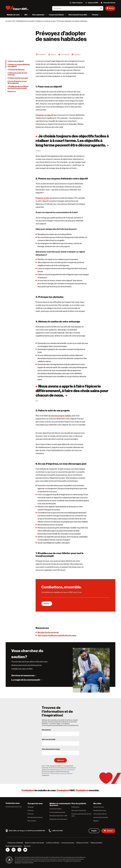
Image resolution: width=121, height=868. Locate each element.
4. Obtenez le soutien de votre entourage (17, 74)
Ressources (12, 92)
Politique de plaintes (96, 843)
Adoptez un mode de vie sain (46, 21)
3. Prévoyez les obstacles (16, 70)
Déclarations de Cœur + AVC (59, 816)
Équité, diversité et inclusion (14, 846)
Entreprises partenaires (35, 817)
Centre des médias (55, 809)
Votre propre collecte (100, 814)
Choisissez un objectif (44, 115)
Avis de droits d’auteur (68, 843)
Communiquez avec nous (14, 807)
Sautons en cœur (99, 807)
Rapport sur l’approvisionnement (35, 843)
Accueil (8, 21)
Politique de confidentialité (50, 773)
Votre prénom (46, 730)
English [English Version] (94, 831)
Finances (31, 814)
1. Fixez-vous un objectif (16, 61)
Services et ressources (23, 675)
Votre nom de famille (49, 740)
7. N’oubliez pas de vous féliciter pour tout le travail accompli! (18, 87)
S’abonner (60, 760)
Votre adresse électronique (51, 749)
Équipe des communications (58, 819)
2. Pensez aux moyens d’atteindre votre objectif (19, 65)
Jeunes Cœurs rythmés (101, 817)
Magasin (96, 821)
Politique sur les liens (82, 843)
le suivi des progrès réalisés (60, 416)
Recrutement (32, 821)
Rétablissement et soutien (26, 21)
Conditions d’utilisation (53, 843)
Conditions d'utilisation (66, 773)
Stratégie (31, 807)
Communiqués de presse (57, 812)
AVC (14, 21)
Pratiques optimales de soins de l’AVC (81, 815)
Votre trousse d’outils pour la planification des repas (57, 635)
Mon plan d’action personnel (48, 632)
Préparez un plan (42, 198)
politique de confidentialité (67, 770)
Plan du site (27, 846)
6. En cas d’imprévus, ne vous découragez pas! (17, 82)
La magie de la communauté (26, 680)
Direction (31, 810)
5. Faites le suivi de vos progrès (18, 78)
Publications (75, 807)
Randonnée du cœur (100, 810)
